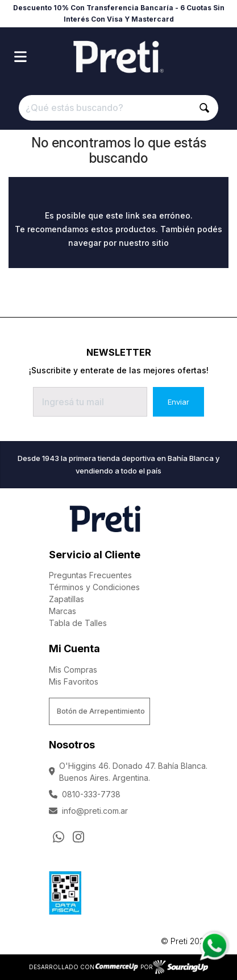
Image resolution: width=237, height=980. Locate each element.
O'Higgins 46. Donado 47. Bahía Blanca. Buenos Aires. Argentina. (128, 772)
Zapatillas (66, 599)
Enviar (178, 402)
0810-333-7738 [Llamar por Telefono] (85, 794)
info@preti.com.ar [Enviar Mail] (88, 811)
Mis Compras (73, 670)
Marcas (63, 611)
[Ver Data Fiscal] (65, 890)
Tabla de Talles (78, 623)
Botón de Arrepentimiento (101, 711)
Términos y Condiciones (94, 587)
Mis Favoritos (74, 682)
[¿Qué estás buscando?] (118, 108)
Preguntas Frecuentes (90, 575)
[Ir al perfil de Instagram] (78, 837)
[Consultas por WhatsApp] (59, 837)
